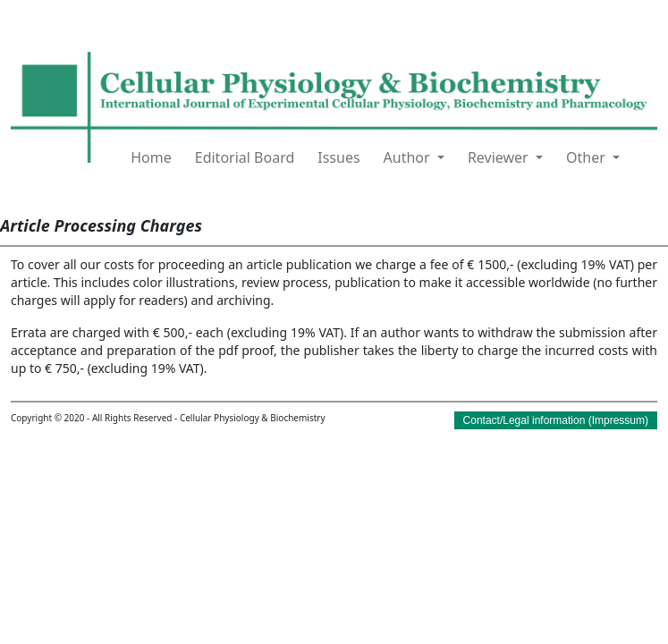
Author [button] (409, 157)
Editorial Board (245, 157)
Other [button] (588, 157)
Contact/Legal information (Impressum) (556, 420)
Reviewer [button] (500, 157)
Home (151, 157)
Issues (338, 157)
